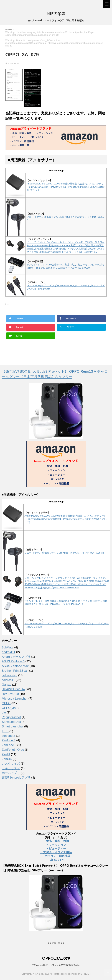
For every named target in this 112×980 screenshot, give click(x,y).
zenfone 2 (8, 736)
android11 (9, 652)
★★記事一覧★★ (56, 943)
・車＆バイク (56, 860)
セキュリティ (11, 768)
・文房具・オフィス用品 (56, 852)
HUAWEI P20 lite (13, 689)
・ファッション (56, 845)
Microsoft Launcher (15, 699)
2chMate (8, 647)
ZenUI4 (7, 759)
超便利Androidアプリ (16, 778)
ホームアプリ (11, 773)
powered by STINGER (80, 974)
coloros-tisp (10, 675)
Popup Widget (11, 717)
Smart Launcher (13, 726)
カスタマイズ (11, 764)
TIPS (5, 731)
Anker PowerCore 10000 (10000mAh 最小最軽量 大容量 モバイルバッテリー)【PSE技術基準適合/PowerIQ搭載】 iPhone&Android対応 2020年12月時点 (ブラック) (66, 187)
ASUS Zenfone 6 (13, 661)
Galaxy (7, 685)
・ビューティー (56, 849)
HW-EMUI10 (10, 694)
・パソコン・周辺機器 (56, 856)
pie (4, 713)
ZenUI (6, 754)
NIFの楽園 (56, 14)
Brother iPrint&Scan (15, 671)
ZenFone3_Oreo (13, 750)
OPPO (6, 703)
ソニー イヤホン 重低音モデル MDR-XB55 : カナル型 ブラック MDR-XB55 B (64, 553)
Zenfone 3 (9, 740)
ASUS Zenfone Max (15, 666)
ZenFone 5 (9, 745)
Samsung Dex (11, 722)
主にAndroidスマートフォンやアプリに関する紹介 (56, 965)
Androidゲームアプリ (16, 657)
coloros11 (8, 680)
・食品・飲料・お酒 (56, 841)
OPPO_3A (9, 708)
